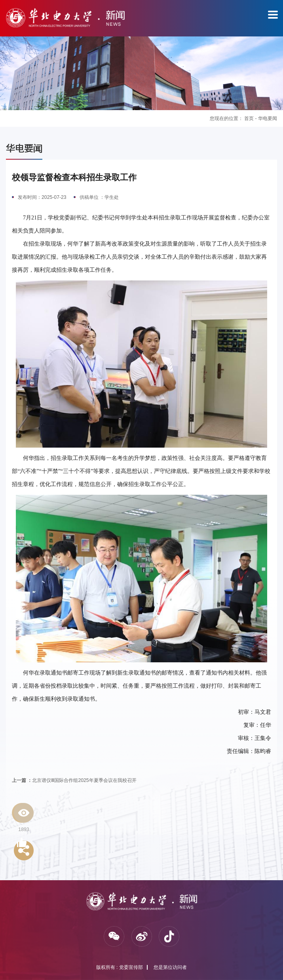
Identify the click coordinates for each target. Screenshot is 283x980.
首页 (249, 118)
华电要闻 (268, 118)
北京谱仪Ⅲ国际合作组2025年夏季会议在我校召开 (74, 780)
